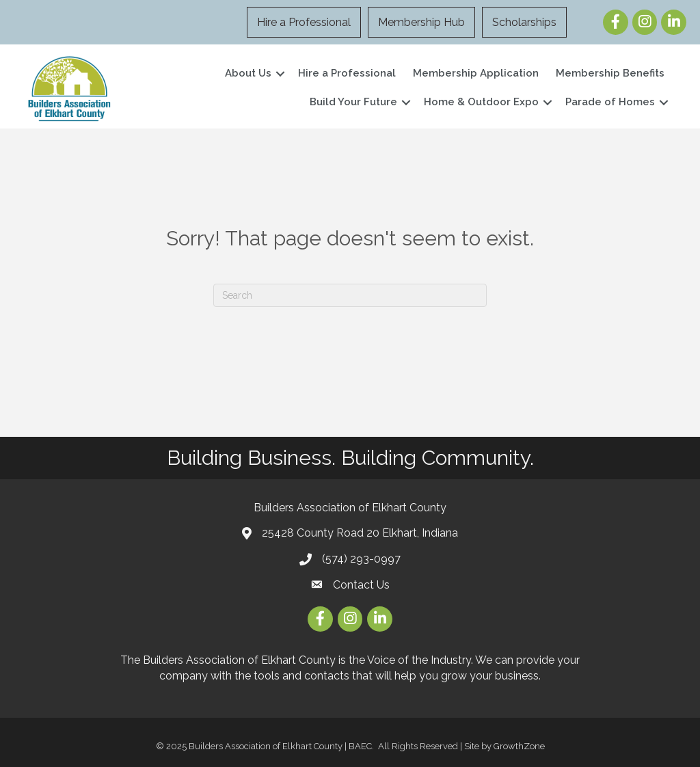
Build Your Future (353, 102)
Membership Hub (421, 22)
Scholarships (524, 22)
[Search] (350, 295)
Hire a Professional (304, 22)
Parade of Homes (610, 102)
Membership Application (476, 73)
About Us (248, 73)
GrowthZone (519, 746)
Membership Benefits (610, 73)
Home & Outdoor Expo (481, 102)
